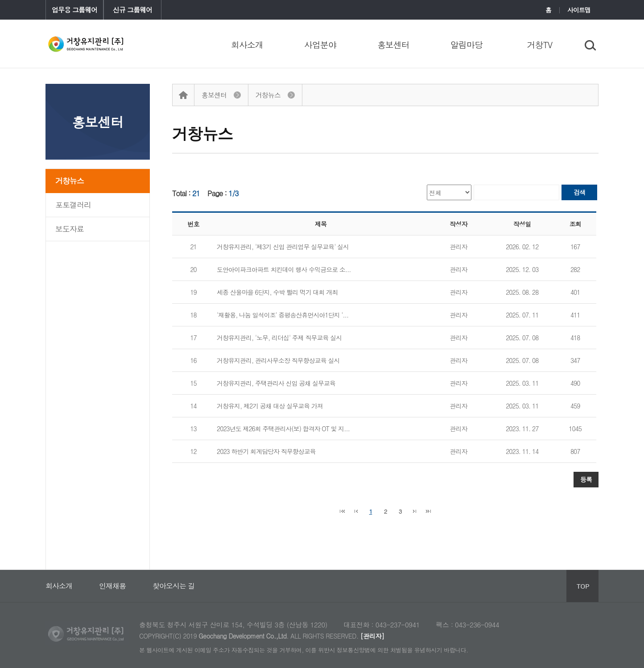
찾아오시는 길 (173, 575)
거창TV (540, 44)
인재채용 (112, 575)
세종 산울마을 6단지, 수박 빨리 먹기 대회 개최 (277, 292)
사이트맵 (579, 10)
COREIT (87, 43)
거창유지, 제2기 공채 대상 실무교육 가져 (270, 406)
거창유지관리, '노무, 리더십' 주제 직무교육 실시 (279, 338)
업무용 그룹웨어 (74, 10)
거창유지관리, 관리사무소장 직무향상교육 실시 (278, 360)
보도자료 (70, 229)
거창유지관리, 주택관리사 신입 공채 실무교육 (276, 383)
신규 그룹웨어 (132, 10)
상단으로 (582, 586)
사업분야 (320, 44)
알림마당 (466, 44)
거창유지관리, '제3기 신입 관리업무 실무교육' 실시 (283, 247)
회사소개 (247, 44)
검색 (579, 192)
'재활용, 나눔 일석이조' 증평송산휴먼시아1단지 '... (283, 315)
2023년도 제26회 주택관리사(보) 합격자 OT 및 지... (283, 429)
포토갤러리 (73, 205)
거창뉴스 (70, 181)
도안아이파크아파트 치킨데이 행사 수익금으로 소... (284, 269)
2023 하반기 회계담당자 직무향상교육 (266, 451)
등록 (586, 479)
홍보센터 (393, 44)
